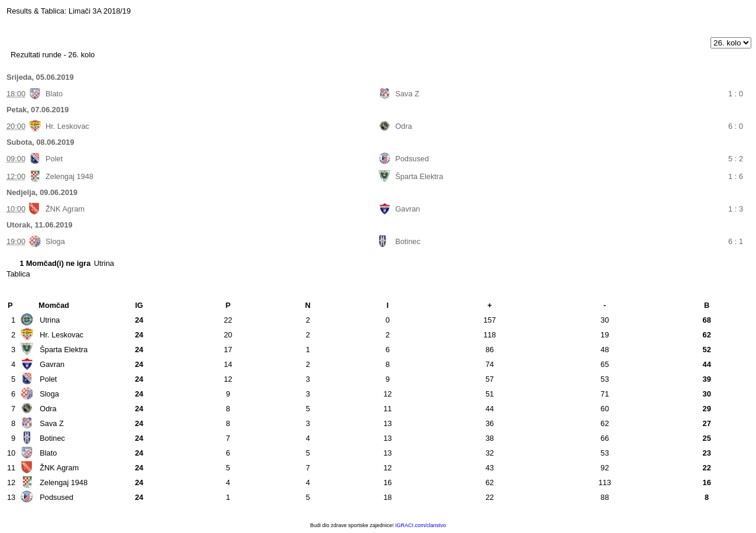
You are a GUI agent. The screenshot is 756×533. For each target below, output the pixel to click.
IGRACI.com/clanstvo (421, 525)
